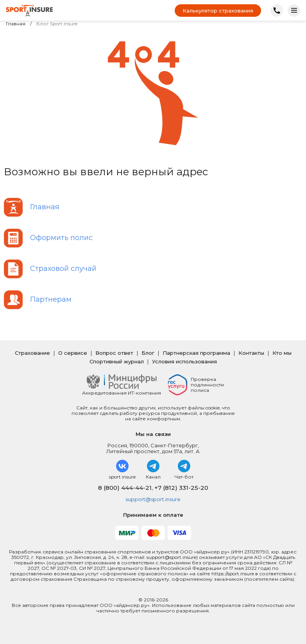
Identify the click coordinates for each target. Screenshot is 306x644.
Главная (16, 24)
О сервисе (73, 353)
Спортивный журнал (117, 361)
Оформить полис (61, 238)
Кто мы (282, 353)
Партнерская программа (196, 353)
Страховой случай (63, 269)
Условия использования (184, 361)
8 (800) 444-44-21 (125, 488)
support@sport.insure (153, 499)
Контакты (251, 353)
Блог (148, 353)
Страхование (32, 353)
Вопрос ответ (114, 353)
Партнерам (51, 299)
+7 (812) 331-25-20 (181, 488)
